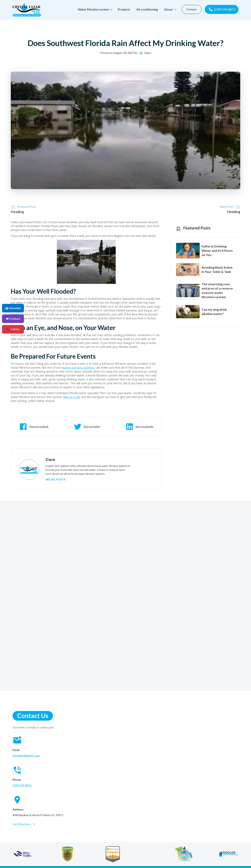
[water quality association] (23, 854)
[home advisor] (113, 854)
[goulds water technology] (229, 854)
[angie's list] (68, 854)
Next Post (227, 207)
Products (124, 9)
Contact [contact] (191, 9)
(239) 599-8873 (22, 785)
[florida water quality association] (183, 854)
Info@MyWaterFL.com (26, 756)
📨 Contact (13, 319)
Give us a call (71, 397)
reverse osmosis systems (78, 368)
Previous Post (27, 207)
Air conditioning (147, 9)
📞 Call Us (13, 329)
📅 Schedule (13, 308)
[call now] (221, 9)
